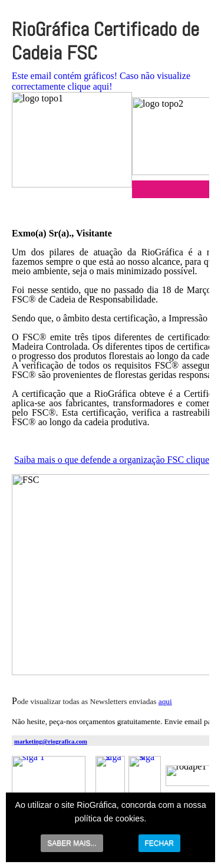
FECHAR (159, 843)
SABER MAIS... (72, 843)
